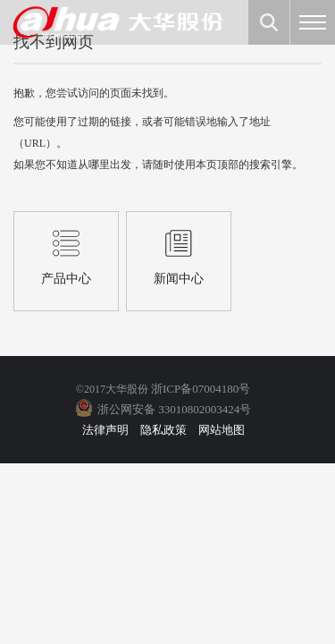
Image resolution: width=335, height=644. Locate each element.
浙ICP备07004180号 (201, 389)
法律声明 (105, 430)
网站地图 (222, 430)
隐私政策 (163, 430)
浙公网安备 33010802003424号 (174, 409)
